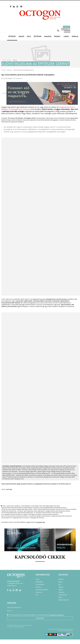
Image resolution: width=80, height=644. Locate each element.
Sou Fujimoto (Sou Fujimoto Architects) (66, 509)
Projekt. (57, 36)
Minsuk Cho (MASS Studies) (9, 509)
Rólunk (38, 579)
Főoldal (3, 70)
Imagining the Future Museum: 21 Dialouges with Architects (28, 518)
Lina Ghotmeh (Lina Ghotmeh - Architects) (12, 511)
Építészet (12, 36)
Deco (29, 36)
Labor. (66, 36)
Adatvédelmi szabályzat (42, 590)
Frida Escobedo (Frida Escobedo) (46, 509)
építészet (17, 506)
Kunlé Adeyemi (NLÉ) (36, 506)
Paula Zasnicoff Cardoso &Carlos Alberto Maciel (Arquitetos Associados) (20, 508)
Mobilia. (75, 36)
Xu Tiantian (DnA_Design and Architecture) (39, 516)
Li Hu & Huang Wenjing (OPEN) (9, 513)
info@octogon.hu (12, 585)
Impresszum (39, 592)
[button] (58, 31)
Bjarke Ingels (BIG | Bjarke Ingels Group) (34, 511)
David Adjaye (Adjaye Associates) (51, 506)
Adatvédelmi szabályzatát (57, 615)
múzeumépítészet (25, 506)
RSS (37, 595)
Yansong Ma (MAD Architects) (44, 513)
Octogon (10, 78)
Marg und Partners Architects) (50, 514)
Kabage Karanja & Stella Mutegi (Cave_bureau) (58, 511)
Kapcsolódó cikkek (40, 557)
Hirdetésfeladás (40, 584)
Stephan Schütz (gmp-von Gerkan (32, 514)
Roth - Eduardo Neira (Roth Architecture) (12, 514)
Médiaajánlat (66, 29)
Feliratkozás (40, 618)
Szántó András (10, 506)
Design (21, 36)
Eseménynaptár (63, 595)
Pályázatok (61, 592)
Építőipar (38, 36)
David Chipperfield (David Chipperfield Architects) (53, 508)
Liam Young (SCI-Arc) (7, 518)
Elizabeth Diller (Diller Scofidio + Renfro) (27, 509)
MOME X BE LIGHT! (64, 600)
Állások (67, 32)
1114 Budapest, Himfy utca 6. (15, 583)
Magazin (48, 36)
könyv (4, 506)
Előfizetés (67, 27)
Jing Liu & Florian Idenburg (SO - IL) (26, 513)
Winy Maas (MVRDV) (57, 513)
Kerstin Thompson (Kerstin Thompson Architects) (14, 516)
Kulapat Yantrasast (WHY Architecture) (61, 516)
